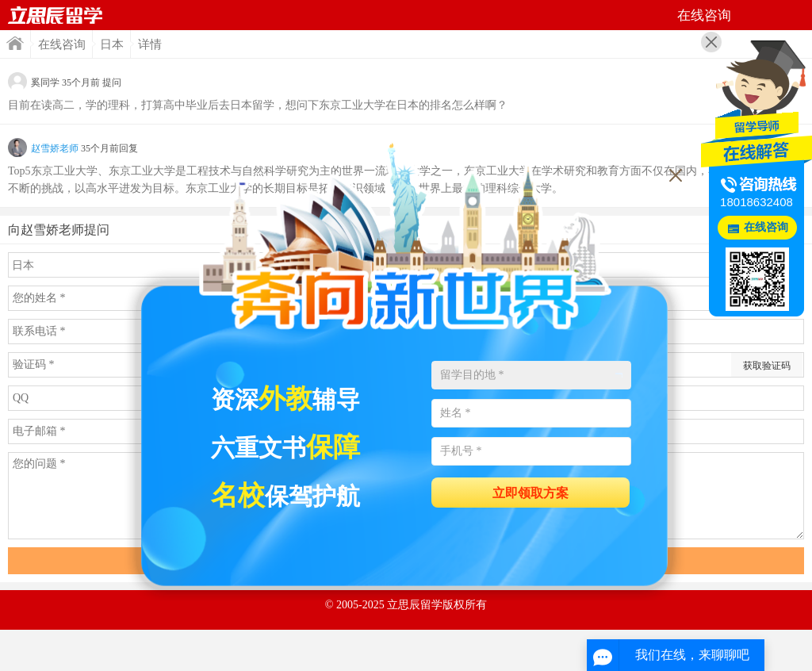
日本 (112, 44)
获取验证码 (767, 366)
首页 (56, 15)
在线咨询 (62, 44)
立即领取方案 (530, 493)
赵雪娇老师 (55, 148)
